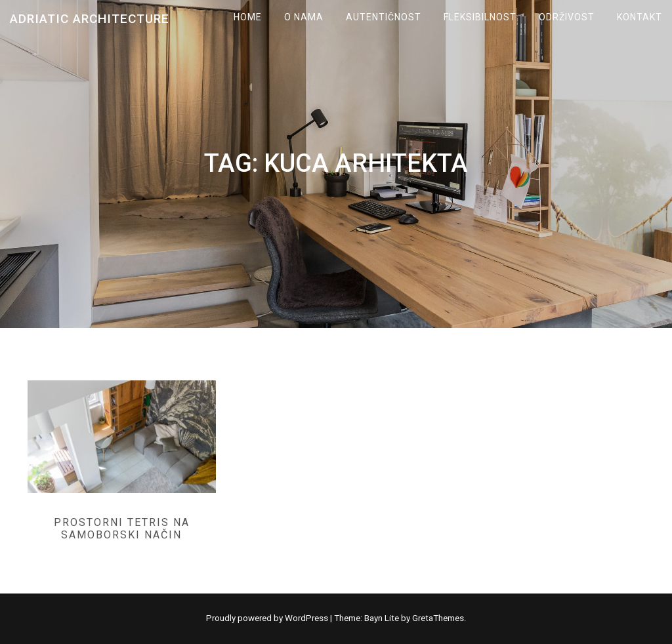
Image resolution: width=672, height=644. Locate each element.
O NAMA (304, 17)
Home (248, 17)
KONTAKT (640, 17)
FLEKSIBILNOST (480, 17)
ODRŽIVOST (567, 17)
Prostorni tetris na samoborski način (122, 529)
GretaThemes (438, 618)
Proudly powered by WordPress (268, 618)
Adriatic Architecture (90, 19)
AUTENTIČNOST (384, 17)
